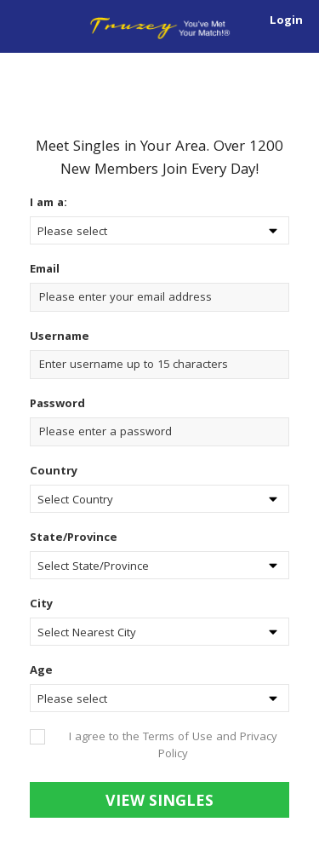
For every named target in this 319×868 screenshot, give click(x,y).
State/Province (74, 538)
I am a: (48, 204)
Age (41, 671)
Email (46, 270)
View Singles (159, 803)
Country (54, 472)
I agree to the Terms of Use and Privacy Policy (173, 746)
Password (57, 405)
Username (61, 337)
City (41, 605)
